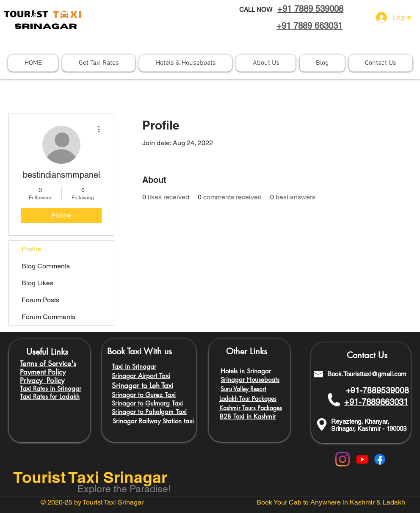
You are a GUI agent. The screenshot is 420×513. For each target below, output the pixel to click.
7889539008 (386, 390)
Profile (31, 249)
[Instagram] (343, 459)
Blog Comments (46, 266)
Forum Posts (40, 300)
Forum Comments (48, 317)
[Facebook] (380, 459)
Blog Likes (37, 283)
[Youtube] (362, 459)
